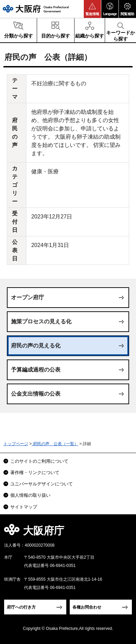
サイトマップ (24, 507)
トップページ (16, 444)
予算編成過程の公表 (36, 370)
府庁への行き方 (21, 607)
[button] (92, 9)
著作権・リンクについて (35, 473)
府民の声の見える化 (36, 346)
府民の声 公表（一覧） (55, 444)
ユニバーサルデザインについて (42, 484)
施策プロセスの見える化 (41, 321)
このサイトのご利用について (39, 461)
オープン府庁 (27, 297)
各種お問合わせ (87, 607)
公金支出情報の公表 (36, 394)
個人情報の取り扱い (30, 495)
